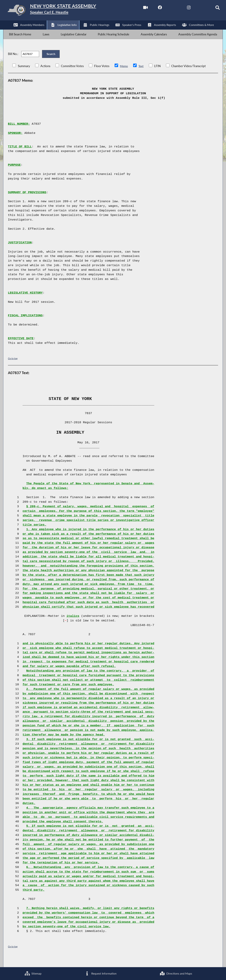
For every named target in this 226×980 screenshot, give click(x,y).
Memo (124, 74)
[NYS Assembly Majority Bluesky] (197, 9)
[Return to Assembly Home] (59, 11)
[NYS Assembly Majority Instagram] (182, 9)
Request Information (100, 973)
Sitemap (33, 973)
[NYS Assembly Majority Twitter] (168, 9)
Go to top (13, 367)
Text (142, 74)
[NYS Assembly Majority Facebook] (153, 9)
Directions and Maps (176, 973)
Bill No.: (13, 60)
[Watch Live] (138, 9)
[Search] (212, 9)
